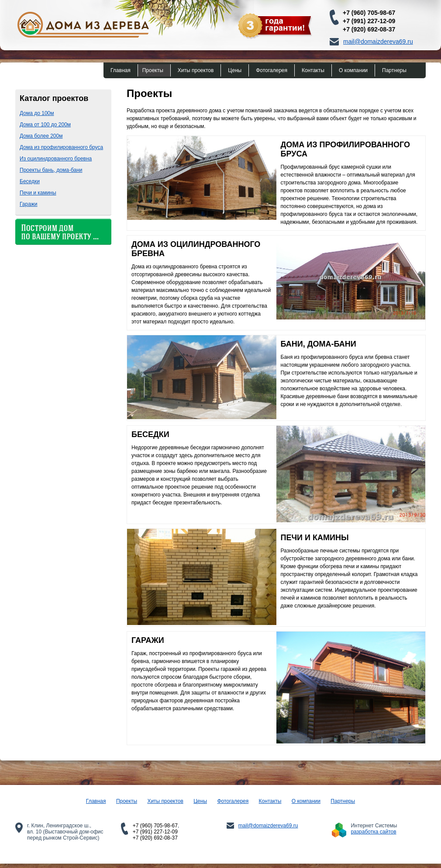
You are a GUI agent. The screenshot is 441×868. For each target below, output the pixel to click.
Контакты (313, 70)
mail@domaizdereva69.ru (378, 42)
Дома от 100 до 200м (45, 125)
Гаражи (29, 204)
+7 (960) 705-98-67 (369, 13)
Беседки (30, 181)
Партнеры (394, 70)
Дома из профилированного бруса (61, 147)
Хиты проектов (196, 70)
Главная (121, 70)
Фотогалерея (272, 70)
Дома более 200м (41, 136)
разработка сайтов (373, 832)
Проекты (153, 70)
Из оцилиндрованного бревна (56, 159)
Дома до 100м (37, 113)
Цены (235, 70)
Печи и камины (38, 193)
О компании (353, 70)
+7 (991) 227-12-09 (369, 21)
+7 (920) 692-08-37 (369, 29)
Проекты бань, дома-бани (51, 170)
